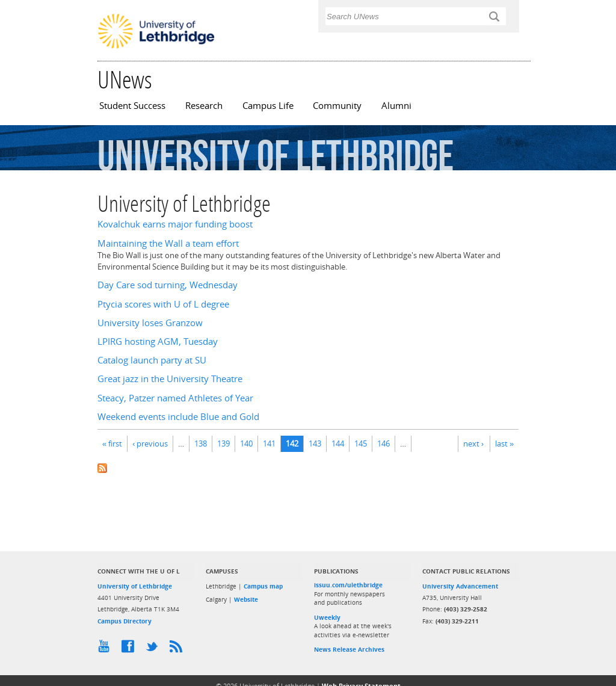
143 (315, 443)
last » (504, 443)
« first (112, 443)
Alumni (396, 106)
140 (246, 443)
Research (204, 106)
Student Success (132, 106)
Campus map (263, 586)
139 (223, 443)
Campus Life (268, 106)
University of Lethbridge (135, 586)
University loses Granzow (150, 323)
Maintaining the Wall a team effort (168, 243)
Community (337, 106)
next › (473, 443)
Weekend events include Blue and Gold (178, 417)
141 (269, 443)
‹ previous (150, 443)
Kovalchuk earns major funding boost (175, 224)
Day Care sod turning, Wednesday (168, 285)
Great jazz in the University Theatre (170, 379)
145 (361, 443)
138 (201, 443)
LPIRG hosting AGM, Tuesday (158, 341)
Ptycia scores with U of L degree (163, 304)
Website (246, 599)
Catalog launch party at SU (152, 360)
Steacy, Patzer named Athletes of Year (175, 398)
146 (383, 443)
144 (338, 443)
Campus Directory (125, 621)
